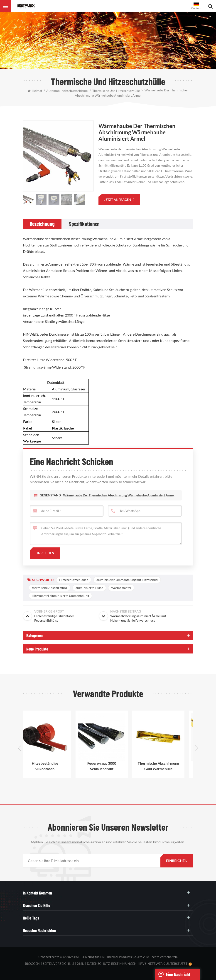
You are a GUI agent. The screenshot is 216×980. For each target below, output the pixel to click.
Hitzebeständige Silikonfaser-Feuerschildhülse (51, 766)
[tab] (42, 224)
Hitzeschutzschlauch (74, 580)
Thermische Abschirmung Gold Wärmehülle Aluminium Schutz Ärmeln (165, 766)
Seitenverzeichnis (58, 964)
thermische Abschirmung (50, 588)
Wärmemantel (121, 588)
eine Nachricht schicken (172, 974)
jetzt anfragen (118, 200)
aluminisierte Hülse (89, 588)
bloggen (32, 964)
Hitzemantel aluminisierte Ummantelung (60, 596)
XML (80, 964)
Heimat (35, 91)
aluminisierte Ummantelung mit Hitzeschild (127, 580)
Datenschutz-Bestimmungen (112, 964)
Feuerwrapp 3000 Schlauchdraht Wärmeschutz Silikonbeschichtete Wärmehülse (108, 766)
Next (196, 748)
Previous (20, 748)
